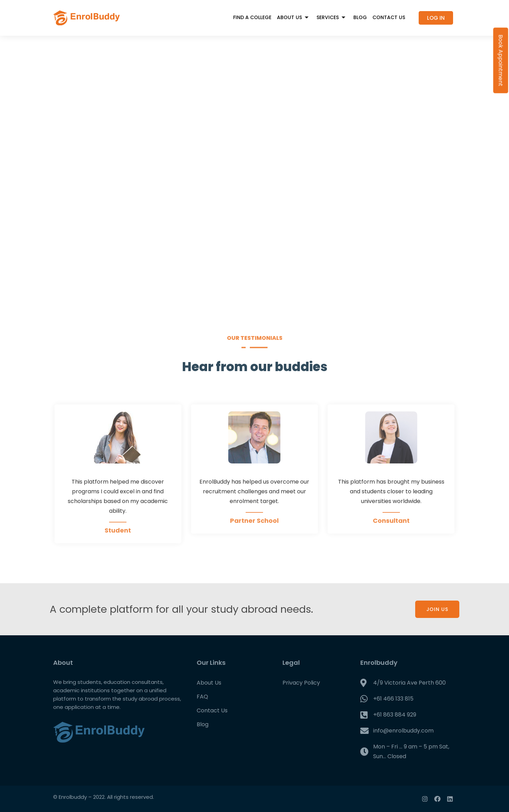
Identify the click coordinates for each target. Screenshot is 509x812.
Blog (360, 17)
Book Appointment (501, 61)
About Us (294, 17)
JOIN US (437, 609)
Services (332, 17)
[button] (436, 18)
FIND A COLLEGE (252, 17)
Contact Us (389, 17)
